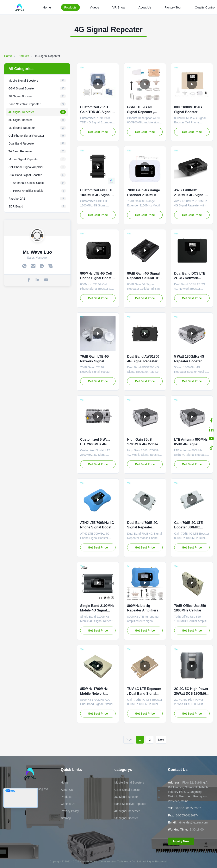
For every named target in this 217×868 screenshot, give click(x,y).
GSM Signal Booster (127, 790)
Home (47, 7)
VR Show (119, 7)
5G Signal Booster (126, 818)
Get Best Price (98, 132)
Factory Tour (173, 7)
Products (70, 7)
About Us (145, 7)
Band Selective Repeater (130, 804)
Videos (94, 7)
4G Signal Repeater (127, 811)
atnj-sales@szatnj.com (193, 822)
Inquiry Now (181, 841)
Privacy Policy (70, 811)
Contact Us (68, 804)
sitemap (66, 818)
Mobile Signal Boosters (129, 782)
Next (161, 740)
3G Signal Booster (126, 797)
